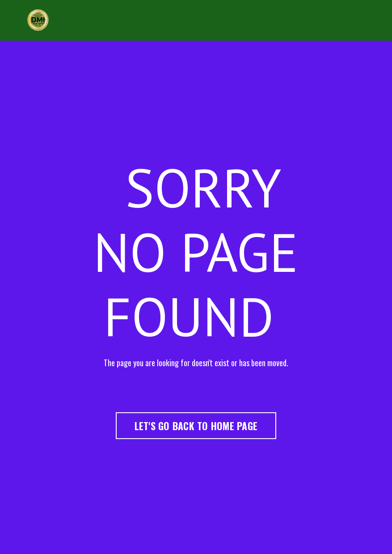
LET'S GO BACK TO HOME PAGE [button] (196, 426)
